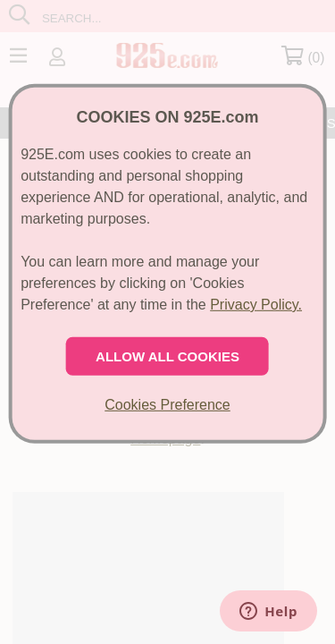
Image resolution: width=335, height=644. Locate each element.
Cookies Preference (167, 405)
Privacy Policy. (256, 305)
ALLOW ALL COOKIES (167, 356)
